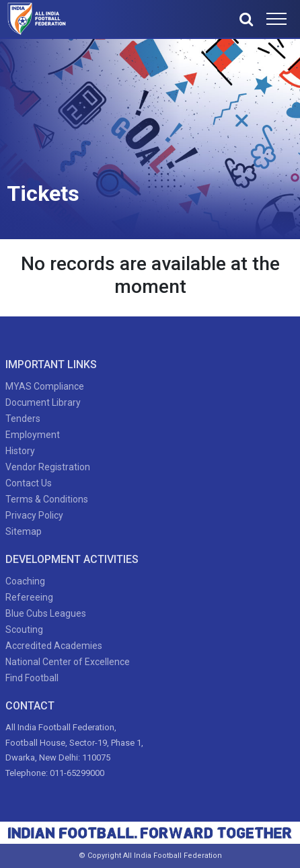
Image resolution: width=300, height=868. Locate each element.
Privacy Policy (34, 515)
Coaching (25, 581)
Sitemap (24, 531)
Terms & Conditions (47, 499)
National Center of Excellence (68, 662)
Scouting (24, 630)
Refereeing (29, 597)
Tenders (23, 419)
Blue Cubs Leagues (46, 613)
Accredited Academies (54, 646)
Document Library (43, 402)
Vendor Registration (48, 467)
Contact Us (29, 483)
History (20, 451)
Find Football (32, 678)
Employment (33, 435)
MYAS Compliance (45, 386)
